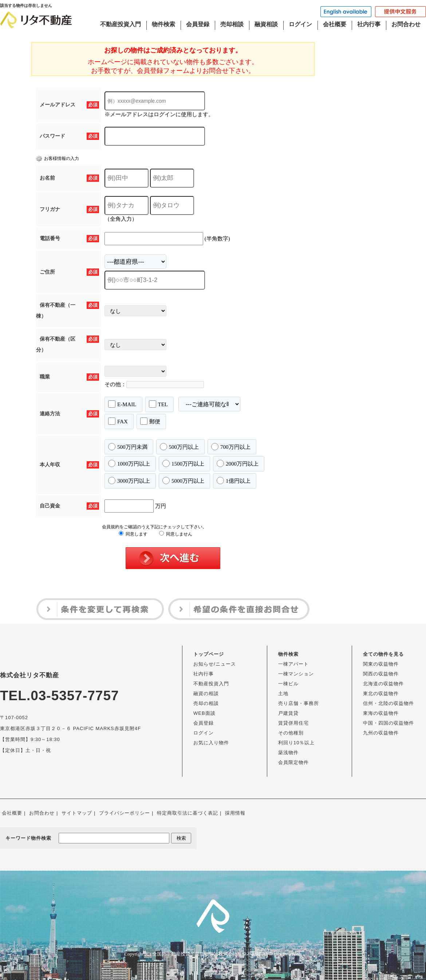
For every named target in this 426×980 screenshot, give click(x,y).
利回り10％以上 (296, 743)
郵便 (150, 421)
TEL (159, 404)
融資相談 (266, 24)
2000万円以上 (238, 463)
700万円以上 (231, 447)
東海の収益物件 (381, 713)
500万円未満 (128, 447)
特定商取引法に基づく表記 (188, 813)
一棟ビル (288, 684)
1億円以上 (234, 481)
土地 (283, 693)
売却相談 (232, 24)
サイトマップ (77, 813)
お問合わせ (406, 24)
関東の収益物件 (381, 664)
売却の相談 (206, 703)
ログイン (300, 24)
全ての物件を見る (383, 654)
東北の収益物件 (381, 693)
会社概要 (335, 24)
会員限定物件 (293, 762)
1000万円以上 (129, 463)
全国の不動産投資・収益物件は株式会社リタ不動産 (207, 954)
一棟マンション (296, 674)
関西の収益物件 (381, 674)
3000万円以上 (129, 481)
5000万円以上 (183, 481)
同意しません (176, 534)
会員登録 (198, 24)
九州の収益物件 (381, 733)
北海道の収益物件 (383, 684)
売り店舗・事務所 (299, 703)
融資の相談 (206, 693)
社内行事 (369, 24)
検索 (181, 838)
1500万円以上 (183, 463)
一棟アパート (293, 664)
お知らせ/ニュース (215, 664)
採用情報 (235, 813)
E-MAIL (122, 404)
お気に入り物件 (211, 743)
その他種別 (291, 733)
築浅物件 (288, 752)
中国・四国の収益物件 (388, 723)
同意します (133, 534)
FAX (118, 421)
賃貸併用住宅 (293, 723)
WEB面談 (204, 713)
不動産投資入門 (121, 24)
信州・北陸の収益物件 (388, 703)
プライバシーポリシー (125, 813)
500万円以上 (180, 447)
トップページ (209, 654)
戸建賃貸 (288, 713)
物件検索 (163, 24)
